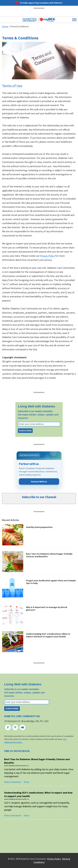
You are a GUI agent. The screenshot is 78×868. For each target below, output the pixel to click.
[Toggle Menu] (74, 20)
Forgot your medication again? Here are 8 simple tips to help (51, 582)
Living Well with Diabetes (36, 406)
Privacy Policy (47, 256)
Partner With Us (39, 482)
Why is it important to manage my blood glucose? (47, 608)
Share (27, 782)
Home (5, 26)
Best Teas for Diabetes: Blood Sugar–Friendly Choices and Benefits (49, 555)
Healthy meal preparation (39, 527)
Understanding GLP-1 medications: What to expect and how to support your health (48, 635)
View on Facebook (13, 782)
